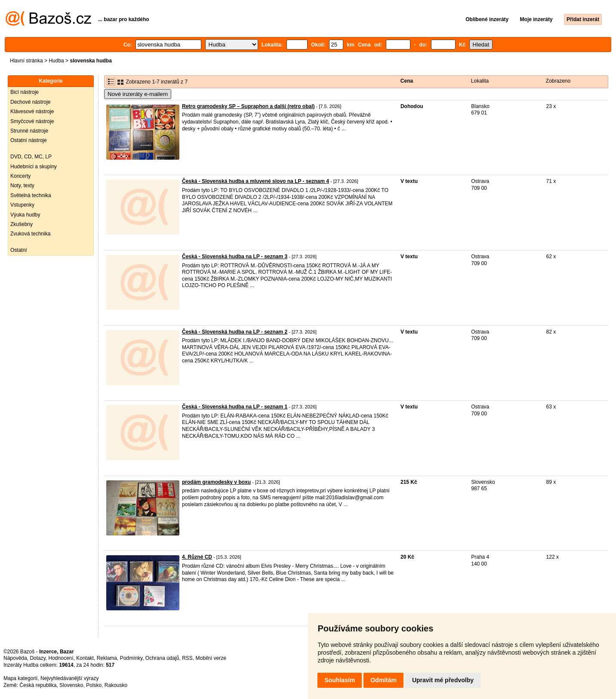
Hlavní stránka (26, 61)
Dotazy (37, 658)
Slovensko (71, 685)
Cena (407, 81)
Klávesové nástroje (32, 111)
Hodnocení (61, 658)
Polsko (94, 685)
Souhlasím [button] (340, 680)
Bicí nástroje (25, 92)
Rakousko (116, 685)
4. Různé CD (197, 557)
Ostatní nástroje (29, 140)
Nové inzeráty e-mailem (138, 94)
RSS (187, 658)
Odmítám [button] (383, 680)
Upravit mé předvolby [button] (443, 680)
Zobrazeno (558, 81)
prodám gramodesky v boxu (216, 482)
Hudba (56, 61)
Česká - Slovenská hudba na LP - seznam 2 (235, 332)
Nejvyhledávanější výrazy (69, 678)
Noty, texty (22, 186)
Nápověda (15, 658)
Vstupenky (22, 205)
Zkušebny (22, 224)
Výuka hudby (25, 215)
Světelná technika (31, 195)
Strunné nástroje (29, 131)
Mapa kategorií (20, 678)
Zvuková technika (30, 234)
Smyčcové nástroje (32, 121)
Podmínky (131, 658)
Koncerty (20, 176)
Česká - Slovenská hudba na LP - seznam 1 (235, 407)
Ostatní (19, 250)
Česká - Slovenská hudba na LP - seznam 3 (235, 257)
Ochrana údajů (162, 658)
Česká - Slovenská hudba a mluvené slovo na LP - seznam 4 (256, 181)
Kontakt (85, 658)
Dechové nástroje (30, 102)
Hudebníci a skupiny (34, 167)
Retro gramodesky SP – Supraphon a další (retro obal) (248, 106)
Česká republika (38, 685)
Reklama (107, 658)
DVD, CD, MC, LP (31, 157)
